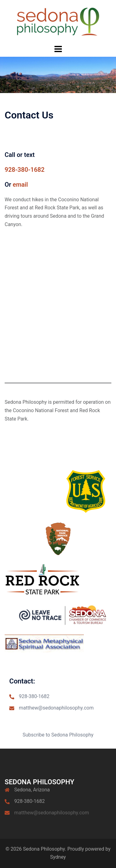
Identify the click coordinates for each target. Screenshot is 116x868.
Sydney (58, 857)
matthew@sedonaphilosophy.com (56, 708)
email (20, 185)
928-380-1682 (25, 170)
